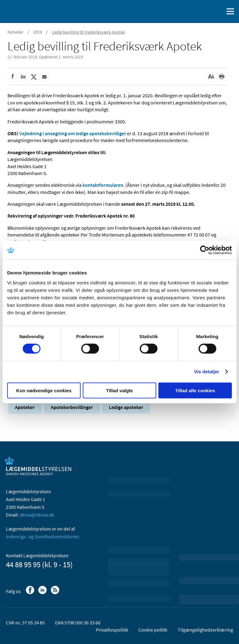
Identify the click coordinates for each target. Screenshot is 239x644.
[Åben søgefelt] (218, 11)
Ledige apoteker (126, 407)
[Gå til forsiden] (31, 11)
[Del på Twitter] (34, 77)
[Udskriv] (222, 77)
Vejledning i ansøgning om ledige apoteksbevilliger (73, 133)
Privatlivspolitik (112, 630)
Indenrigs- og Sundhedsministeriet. (43, 536)
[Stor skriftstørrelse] (211, 77)
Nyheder (15, 32)
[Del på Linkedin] (23, 77)
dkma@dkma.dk (37, 515)
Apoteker (25, 407)
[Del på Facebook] (12, 77)
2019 (38, 32)
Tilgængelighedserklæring (205, 630)
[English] (203, 11)
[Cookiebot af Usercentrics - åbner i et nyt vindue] (205, 250)
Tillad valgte (119, 390)
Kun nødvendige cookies (44, 390)
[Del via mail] (44, 77)
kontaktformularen (103, 185)
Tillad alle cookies (195, 390)
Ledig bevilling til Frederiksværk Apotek (89, 32)
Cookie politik (153, 630)
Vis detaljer (207, 372)
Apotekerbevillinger (72, 407)
